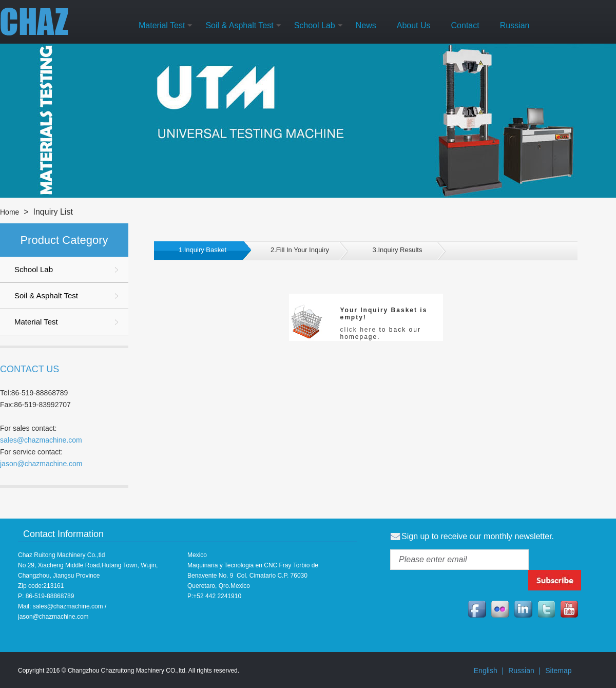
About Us (414, 25)
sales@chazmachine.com (41, 440)
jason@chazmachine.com (41, 464)
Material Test (162, 25)
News (366, 25)
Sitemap (558, 671)
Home (9, 212)
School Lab (315, 25)
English (486, 671)
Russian (515, 25)
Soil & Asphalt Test (239, 25)
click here (359, 330)
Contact (465, 25)
